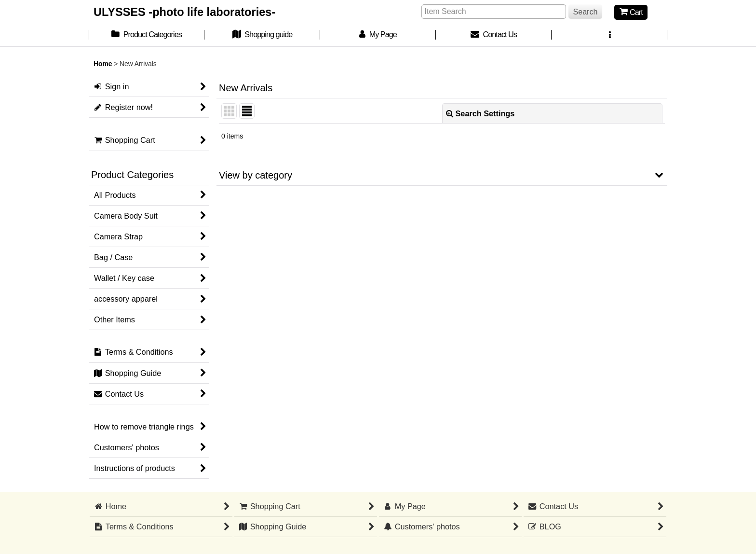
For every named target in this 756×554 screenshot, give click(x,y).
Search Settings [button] (480, 113)
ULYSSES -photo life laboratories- (184, 12)
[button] (609, 35)
